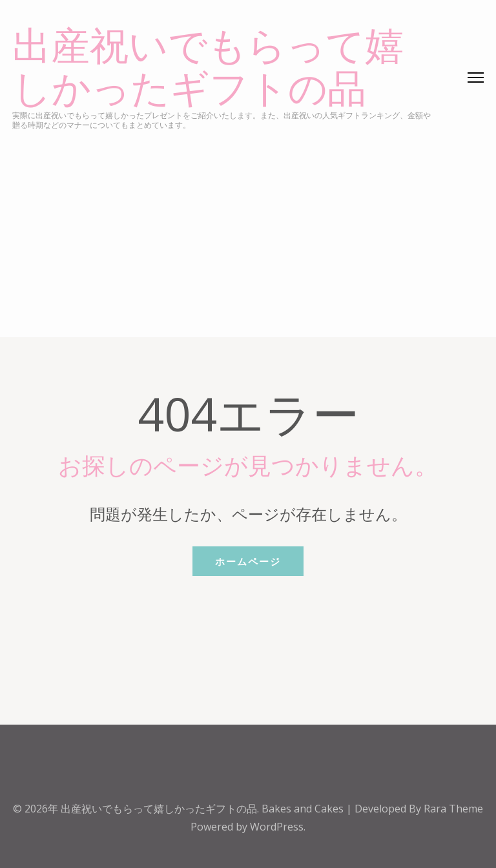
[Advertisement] (248, 227)
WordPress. (278, 827)
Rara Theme (453, 809)
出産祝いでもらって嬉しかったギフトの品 (208, 68)
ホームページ (248, 561)
